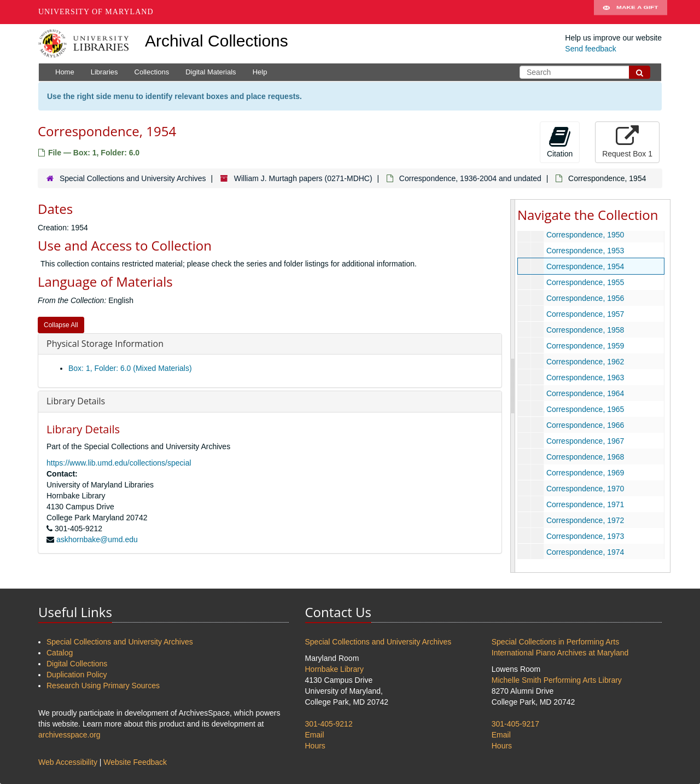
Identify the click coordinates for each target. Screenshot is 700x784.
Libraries (104, 72)
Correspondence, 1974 (585, 552)
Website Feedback (135, 762)
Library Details (76, 401)
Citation (560, 142)
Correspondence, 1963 (585, 378)
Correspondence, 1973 (585, 536)
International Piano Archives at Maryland (560, 653)
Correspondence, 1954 (585, 266)
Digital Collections (77, 664)
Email (315, 735)
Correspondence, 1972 (585, 520)
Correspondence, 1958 (585, 330)
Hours (315, 746)
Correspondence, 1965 (585, 409)
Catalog (60, 653)
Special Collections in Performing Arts (555, 642)
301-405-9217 (515, 724)
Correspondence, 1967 (585, 441)
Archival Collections (217, 41)
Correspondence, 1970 (585, 489)
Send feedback (590, 49)
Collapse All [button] (61, 325)
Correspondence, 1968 (585, 457)
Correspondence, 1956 (585, 298)
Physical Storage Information (105, 344)
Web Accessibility (68, 762)
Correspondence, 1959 (585, 346)
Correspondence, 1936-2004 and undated (470, 178)
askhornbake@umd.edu (97, 539)
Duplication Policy (77, 675)
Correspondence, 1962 (585, 362)
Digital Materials (211, 72)
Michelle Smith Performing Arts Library (557, 680)
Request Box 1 (627, 142)
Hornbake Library (334, 669)
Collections (152, 72)
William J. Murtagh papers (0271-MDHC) (303, 178)
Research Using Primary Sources (103, 686)
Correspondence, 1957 (585, 314)
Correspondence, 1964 (585, 393)
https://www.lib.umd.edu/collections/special (119, 463)
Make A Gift (631, 12)
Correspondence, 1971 (585, 504)
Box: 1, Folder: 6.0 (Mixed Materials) (130, 368)
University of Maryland (96, 12)
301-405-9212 (329, 724)
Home (65, 72)
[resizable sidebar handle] (513, 386)
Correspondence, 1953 (585, 251)
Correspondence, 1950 (585, 235)
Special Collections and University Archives (133, 178)
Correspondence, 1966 (585, 425)
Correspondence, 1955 (585, 282)
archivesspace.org (69, 735)
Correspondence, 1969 (585, 473)
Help (260, 72)
